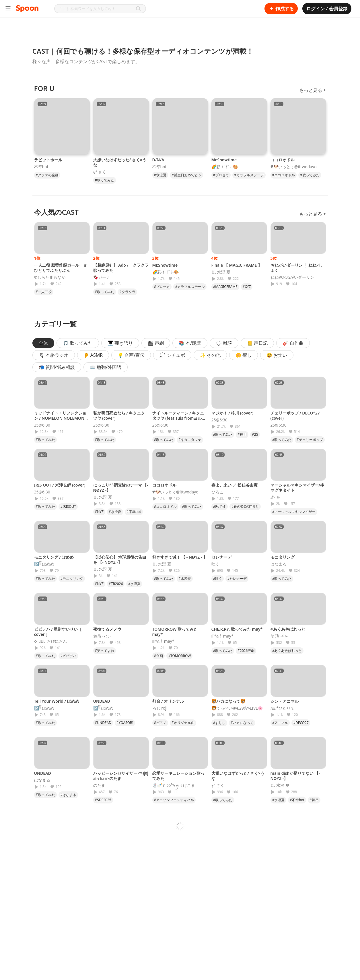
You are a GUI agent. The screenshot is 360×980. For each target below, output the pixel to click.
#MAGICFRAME (225, 287)
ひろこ (217, 492)
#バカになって (242, 723)
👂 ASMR (93, 355)
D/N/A (158, 160)
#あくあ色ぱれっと (288, 629)
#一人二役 (44, 292)
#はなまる (68, 795)
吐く (215, 564)
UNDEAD (102, 701)
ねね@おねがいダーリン (292, 277)
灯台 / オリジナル (168, 701)
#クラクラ (127, 292)
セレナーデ (221, 557)
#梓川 (242, 434)
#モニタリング (72, 579)
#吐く (218, 579)
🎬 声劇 (156, 343)
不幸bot (41, 167)
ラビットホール (48, 160)
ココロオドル (283, 160)
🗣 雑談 (224, 343)
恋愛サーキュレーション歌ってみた (178, 776)
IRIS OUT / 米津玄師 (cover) (60, 485)
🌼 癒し (244, 355)
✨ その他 (210, 355)
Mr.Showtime (224, 160)
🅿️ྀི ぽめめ (44, 564)
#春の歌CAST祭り (245, 507)
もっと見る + (313, 90)
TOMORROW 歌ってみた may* (175, 632)
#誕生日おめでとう (186, 175)
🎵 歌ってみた (78, 343)
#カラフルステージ (249, 175)
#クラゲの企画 (47, 175)
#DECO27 (301, 723)
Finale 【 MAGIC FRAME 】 (237, 265)
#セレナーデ (237, 579)
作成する (281, 9)
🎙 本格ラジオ (54, 355)
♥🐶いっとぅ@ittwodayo (294, 167)
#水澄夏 (160, 175)
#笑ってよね (105, 651)
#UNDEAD (103, 723)
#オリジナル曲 (183, 723)
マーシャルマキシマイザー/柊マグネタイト (297, 488)
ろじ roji (160, 708)
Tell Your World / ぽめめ (57, 701)
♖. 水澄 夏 (221, 272)
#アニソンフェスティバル (174, 800)
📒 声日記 (257, 343)
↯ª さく (100, 172)
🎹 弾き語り (120, 343)
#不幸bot (134, 512)
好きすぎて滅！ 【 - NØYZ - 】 (180, 557)
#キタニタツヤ (190, 440)
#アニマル (280, 723)
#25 (255, 434)
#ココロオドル (284, 175)
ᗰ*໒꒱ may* (163, 641)
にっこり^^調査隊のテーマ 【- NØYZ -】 (121, 488)
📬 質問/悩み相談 (57, 367)
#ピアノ (160, 723)
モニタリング (283, 557)
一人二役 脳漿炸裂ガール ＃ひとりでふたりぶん (61, 268)
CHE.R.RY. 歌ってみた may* (237, 629)
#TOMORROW (179, 656)
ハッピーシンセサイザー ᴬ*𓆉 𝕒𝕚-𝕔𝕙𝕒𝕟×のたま (121, 776)
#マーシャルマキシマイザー (294, 512)
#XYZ (247, 287)
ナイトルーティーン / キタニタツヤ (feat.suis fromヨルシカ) (179, 418)
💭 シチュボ (172, 355)
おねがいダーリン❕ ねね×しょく (297, 268)
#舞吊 (314, 800)
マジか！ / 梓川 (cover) (232, 413)
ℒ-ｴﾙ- (276, 497)
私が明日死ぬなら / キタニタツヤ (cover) (119, 416)
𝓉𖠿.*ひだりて (283, 708)
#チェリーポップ (310, 440)
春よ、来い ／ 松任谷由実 (235, 485)
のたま (99, 785)
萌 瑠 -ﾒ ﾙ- (279, 636)
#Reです (220, 507)
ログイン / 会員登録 (327, 9)
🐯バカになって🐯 (228, 701)
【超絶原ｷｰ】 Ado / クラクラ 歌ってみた (121, 268)
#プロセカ (221, 175)
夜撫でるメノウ (107, 629)
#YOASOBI (125, 723)
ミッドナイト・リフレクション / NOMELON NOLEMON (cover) (60, 418)
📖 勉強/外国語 (106, 367)
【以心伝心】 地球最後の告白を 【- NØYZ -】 (120, 560)
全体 (43, 343)
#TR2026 (116, 584)
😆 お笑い (277, 355)
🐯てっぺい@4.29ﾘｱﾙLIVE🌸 (237, 708)
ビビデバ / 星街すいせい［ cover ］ (58, 632)
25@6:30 (42, 425)
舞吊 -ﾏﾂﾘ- (102, 636)
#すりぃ (219, 723)
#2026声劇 (246, 651)
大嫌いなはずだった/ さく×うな (120, 162)
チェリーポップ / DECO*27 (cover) (295, 416)
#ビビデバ (68, 656)
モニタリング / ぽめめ (54, 557)
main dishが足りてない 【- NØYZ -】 (295, 776)
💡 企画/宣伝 (131, 355)
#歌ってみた (105, 180)
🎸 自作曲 (293, 343)
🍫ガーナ (102, 277)
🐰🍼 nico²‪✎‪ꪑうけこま (174, 785)
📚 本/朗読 (190, 343)
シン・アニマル (285, 701)
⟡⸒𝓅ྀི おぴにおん (50, 641)
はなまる (279, 564)
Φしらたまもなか (50, 277)
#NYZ (99, 512)
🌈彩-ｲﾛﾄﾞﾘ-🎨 (225, 167)
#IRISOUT (68, 507)
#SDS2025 (103, 800)
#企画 (159, 656)
